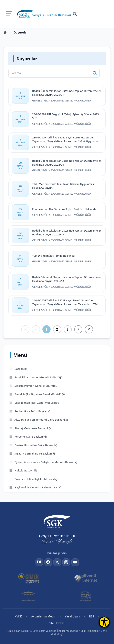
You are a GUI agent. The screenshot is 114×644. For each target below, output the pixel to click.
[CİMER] (28, 578)
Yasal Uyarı (72, 616)
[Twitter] (57, 562)
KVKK (18, 616)
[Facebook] (48, 562)
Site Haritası (57, 623)
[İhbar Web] (85, 596)
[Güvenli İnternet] (86, 578)
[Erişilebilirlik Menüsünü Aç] (104, 622)
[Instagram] (66, 562)
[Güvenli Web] (28, 596)
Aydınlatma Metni (43, 616)
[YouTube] (75, 562)
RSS (92, 616)
